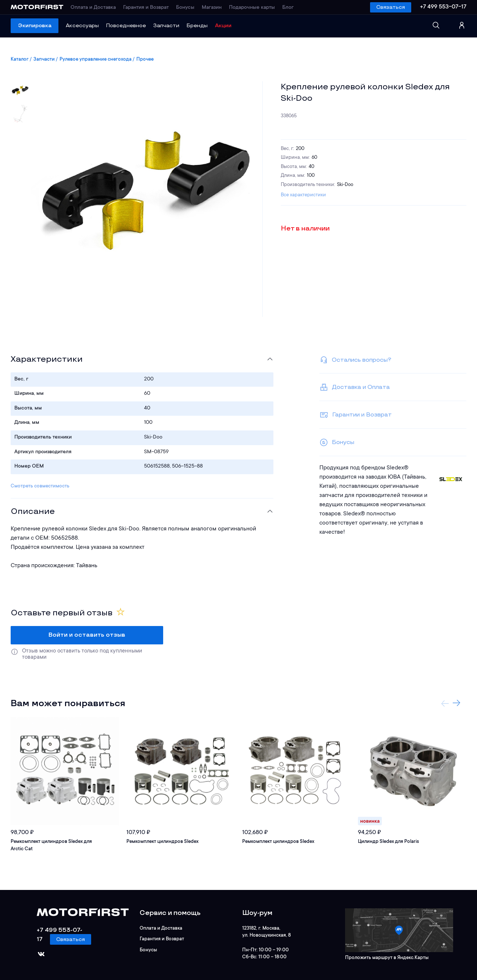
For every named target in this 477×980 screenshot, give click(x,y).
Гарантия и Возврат (146, 8)
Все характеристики (303, 195)
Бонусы (185, 8)
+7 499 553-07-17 (443, 7)
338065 (289, 116)
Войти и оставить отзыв (87, 635)
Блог (288, 8)
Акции (223, 26)
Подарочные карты (252, 8)
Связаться (391, 7)
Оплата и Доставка (93, 8)
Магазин (212, 8)
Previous (445, 703)
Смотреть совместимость (40, 486)
